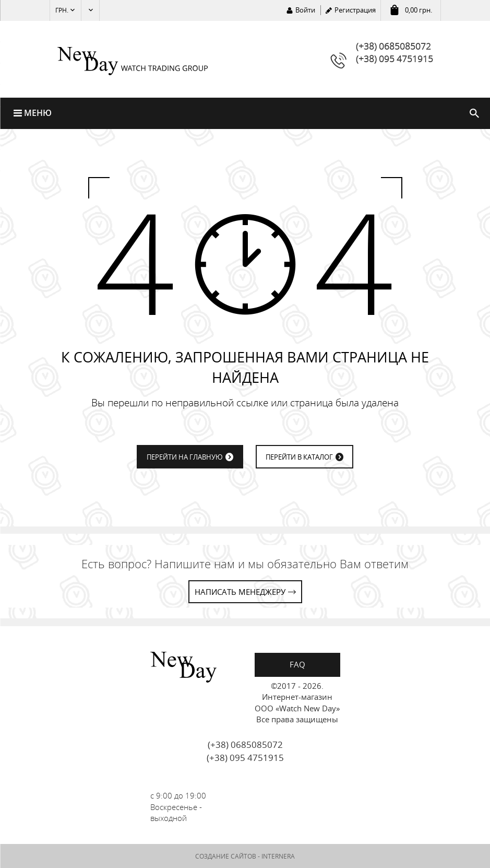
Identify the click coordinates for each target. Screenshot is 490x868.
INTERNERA (278, 856)
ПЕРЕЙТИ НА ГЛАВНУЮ (185, 457)
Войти (305, 10)
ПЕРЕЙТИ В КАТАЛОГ (299, 457)
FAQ (297, 664)
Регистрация (355, 10)
